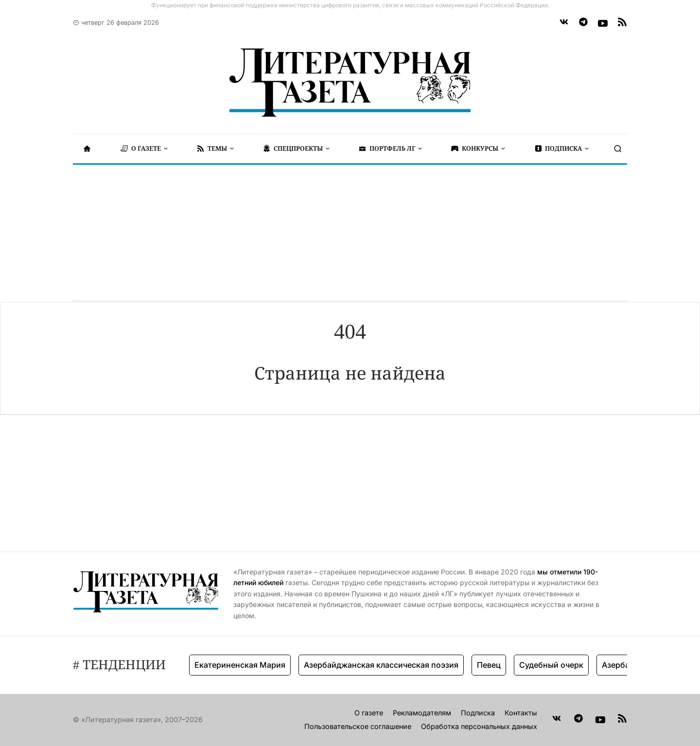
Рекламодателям (422, 713)
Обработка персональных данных (479, 726)
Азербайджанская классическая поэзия (381, 665)
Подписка (478, 713)
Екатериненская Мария (240, 665)
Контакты (521, 713)
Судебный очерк (551, 665)
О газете (369, 713)
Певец (489, 665)
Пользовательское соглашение (358, 726)
